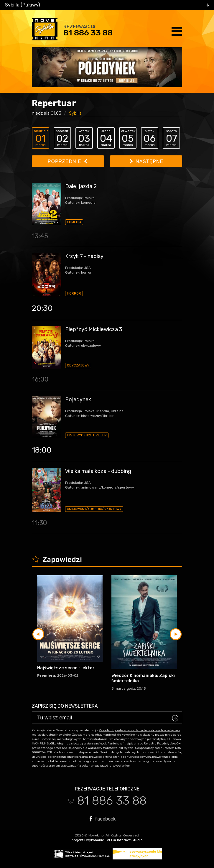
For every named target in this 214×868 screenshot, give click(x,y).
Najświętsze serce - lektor (66, 668)
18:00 (42, 450)
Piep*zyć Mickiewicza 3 (94, 329)
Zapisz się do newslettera (65, 706)
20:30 (42, 308)
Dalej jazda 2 (81, 186)
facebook (103, 819)
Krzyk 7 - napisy (84, 256)
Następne (147, 161)
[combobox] (107, 5)
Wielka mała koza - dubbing (98, 471)
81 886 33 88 (88, 33)
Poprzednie (67, 161)
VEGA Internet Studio (125, 840)
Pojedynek (78, 400)
